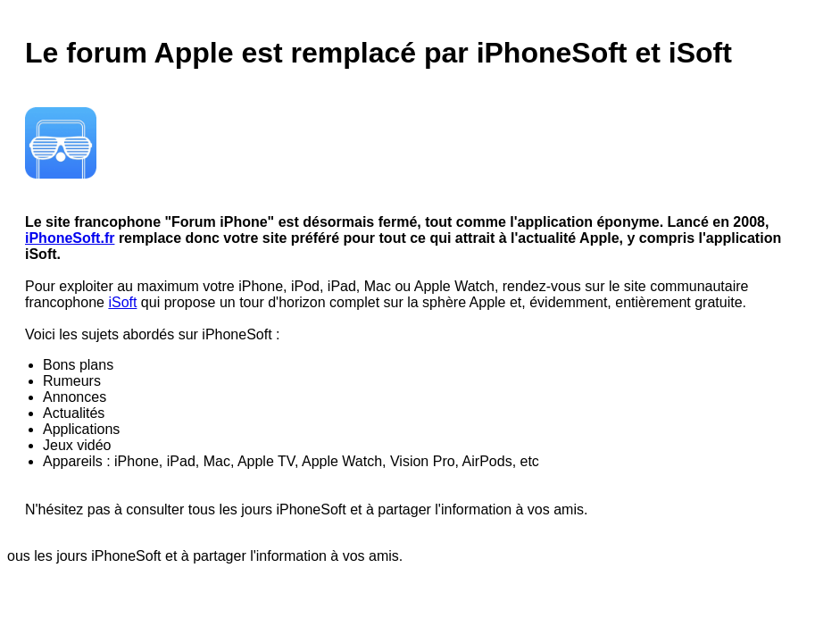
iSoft (122, 302)
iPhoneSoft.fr (70, 238)
